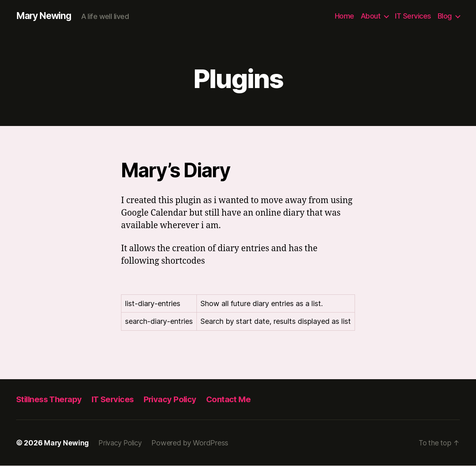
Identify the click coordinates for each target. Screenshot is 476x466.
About (371, 16)
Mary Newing (45, 16)
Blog (445, 16)
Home (344, 16)
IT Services (413, 16)
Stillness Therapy (51, 400)
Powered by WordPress (194, 443)
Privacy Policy (176, 400)
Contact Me (236, 400)
